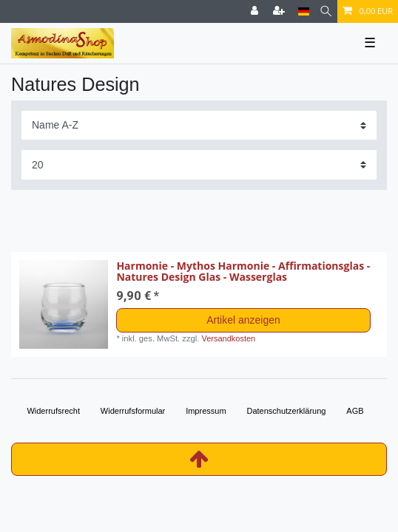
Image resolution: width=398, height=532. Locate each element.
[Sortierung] (199, 125)
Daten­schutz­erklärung (286, 411)
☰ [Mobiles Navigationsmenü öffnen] (370, 43)
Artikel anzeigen (243, 320)
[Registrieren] (280, 11)
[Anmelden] (256, 11)
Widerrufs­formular (133, 411)
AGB (355, 411)
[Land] (304, 11)
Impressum (206, 411)
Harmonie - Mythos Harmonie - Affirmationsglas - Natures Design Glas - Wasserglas (243, 272)
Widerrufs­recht (53, 411)
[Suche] (326, 11)
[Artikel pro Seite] (199, 164)
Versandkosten (228, 338)
